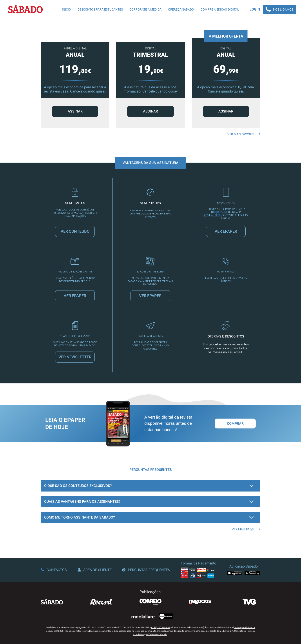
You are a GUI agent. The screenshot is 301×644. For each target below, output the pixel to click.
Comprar (235, 424)
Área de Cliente (95, 570)
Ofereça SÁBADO (181, 9)
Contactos (54, 570)
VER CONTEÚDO (75, 231)
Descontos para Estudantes (100, 9)
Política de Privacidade (156, 634)
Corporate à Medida (145, 9)
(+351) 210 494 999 (160, 627)
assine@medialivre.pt (245, 627)
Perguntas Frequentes (146, 570)
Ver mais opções (244, 134)
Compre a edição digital (220, 9)
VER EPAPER (226, 231)
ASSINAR (75, 111)
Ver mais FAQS (246, 529)
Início (66, 9)
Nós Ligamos (279, 9)
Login (255, 9)
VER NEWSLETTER (75, 357)
